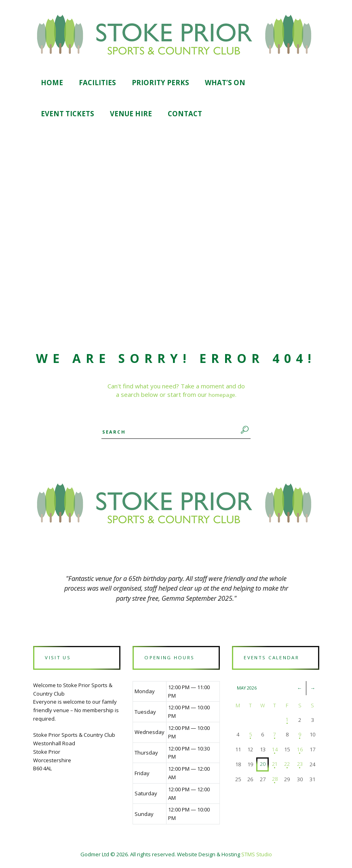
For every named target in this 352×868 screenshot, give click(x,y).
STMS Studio (257, 856)
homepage (222, 395)
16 (299, 751)
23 (299, 766)
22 (287, 766)
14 (274, 751)
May (247, 690)
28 (274, 781)
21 (274, 766)
